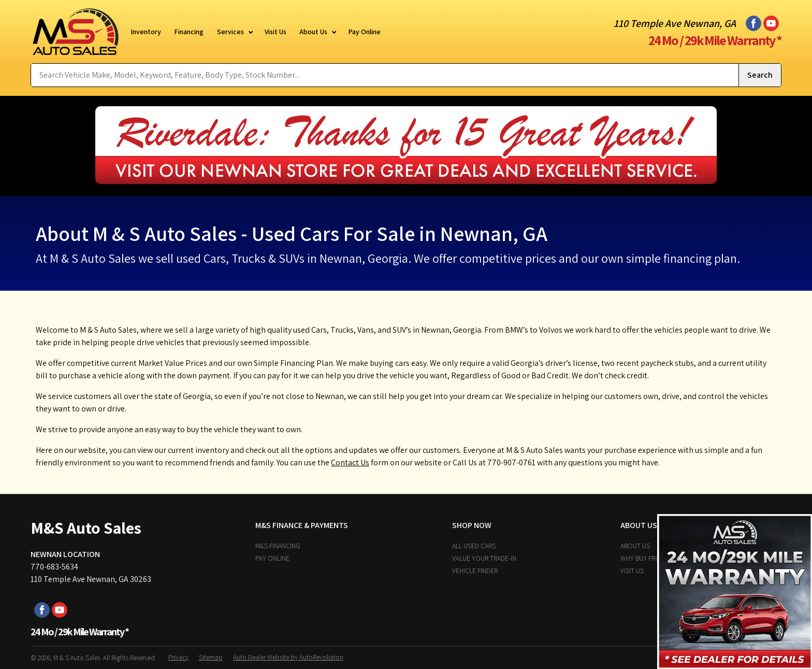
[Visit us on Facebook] (753, 23)
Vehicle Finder (475, 571)
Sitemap (211, 657)
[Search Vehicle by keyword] (385, 75)
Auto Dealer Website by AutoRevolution (288, 657)
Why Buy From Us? (649, 558)
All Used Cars (474, 546)
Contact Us (350, 462)
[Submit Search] (760, 75)
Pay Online (272, 558)
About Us (635, 546)
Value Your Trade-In (484, 558)
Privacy (178, 657)
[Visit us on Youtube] (771, 23)
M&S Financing (278, 546)
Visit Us (632, 571)
